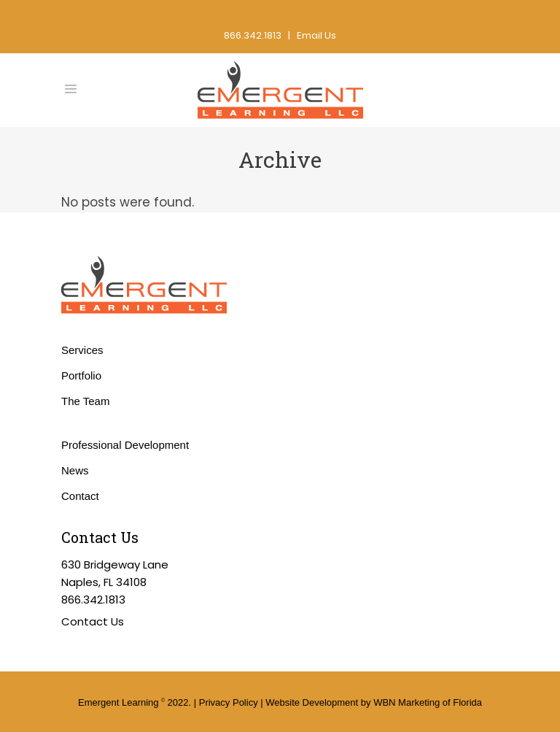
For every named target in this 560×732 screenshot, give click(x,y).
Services (82, 350)
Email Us (316, 35)
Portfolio (81, 375)
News (75, 470)
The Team (85, 401)
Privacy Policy (229, 702)
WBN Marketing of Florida (428, 702)
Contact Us (93, 621)
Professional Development (125, 445)
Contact (80, 496)
